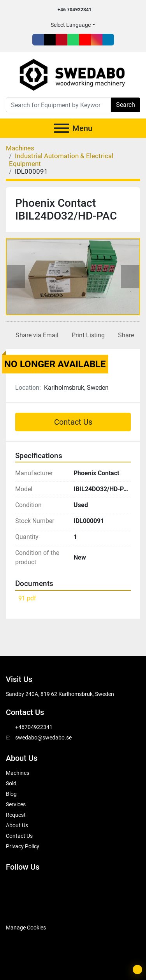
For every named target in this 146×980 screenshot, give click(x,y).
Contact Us (73, 422)
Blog (11, 794)
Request (16, 815)
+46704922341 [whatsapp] (34, 727)
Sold (11, 783)
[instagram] (97, 40)
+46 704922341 (75, 10)
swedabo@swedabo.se (43, 738)
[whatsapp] (73, 40)
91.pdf (27, 598)
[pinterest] (62, 40)
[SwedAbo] (20, 908)
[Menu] (62, 128)
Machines (18, 773)
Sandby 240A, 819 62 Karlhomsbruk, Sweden (60, 694)
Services (16, 804)
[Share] (124, 335)
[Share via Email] (35, 335)
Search (126, 105)
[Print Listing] (87, 335)
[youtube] (85, 40)
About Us (17, 825)
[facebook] (38, 40)
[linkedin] (108, 40)
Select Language (71, 25)
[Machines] (20, 148)
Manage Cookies (26, 928)
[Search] (58, 105)
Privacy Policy (23, 846)
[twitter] (50, 40)
